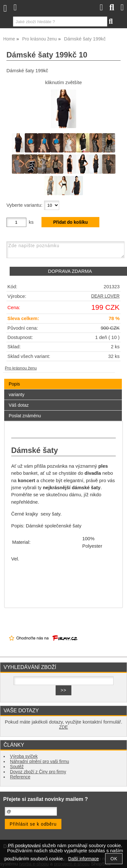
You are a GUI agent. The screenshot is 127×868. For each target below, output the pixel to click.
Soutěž (17, 767)
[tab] (63, 379)
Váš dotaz (19, 405)
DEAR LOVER (105, 296)
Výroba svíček (24, 756)
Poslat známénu (25, 416)
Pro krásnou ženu (21, 368)
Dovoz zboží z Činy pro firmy (38, 772)
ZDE (63, 727)
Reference (20, 777)
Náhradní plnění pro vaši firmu (40, 762)
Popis (14, 384)
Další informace (83, 859)
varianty (17, 395)
